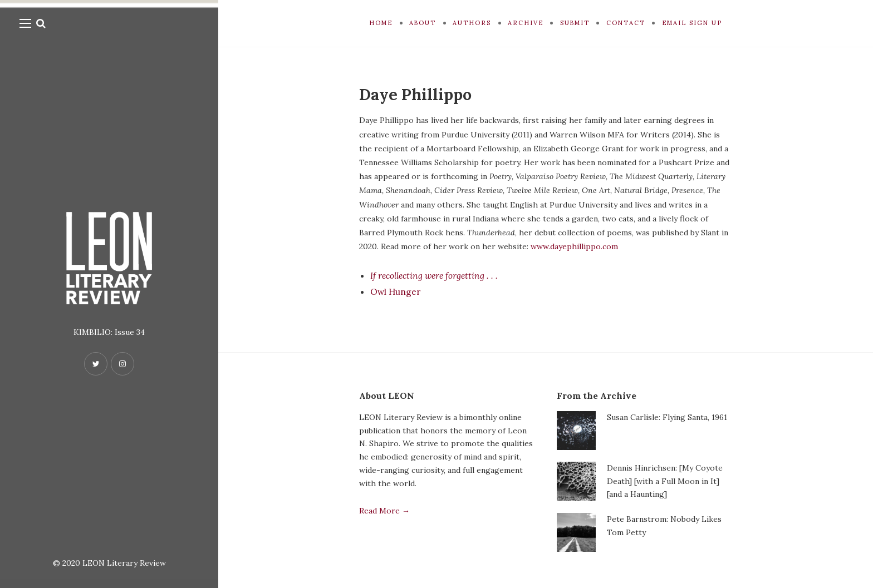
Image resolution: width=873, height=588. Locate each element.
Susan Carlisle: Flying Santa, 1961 (667, 417)
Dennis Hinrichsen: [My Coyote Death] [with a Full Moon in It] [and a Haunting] (665, 481)
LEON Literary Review (124, 563)
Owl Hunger (396, 291)
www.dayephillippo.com (574, 246)
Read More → (384, 511)
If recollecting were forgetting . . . (437, 275)
